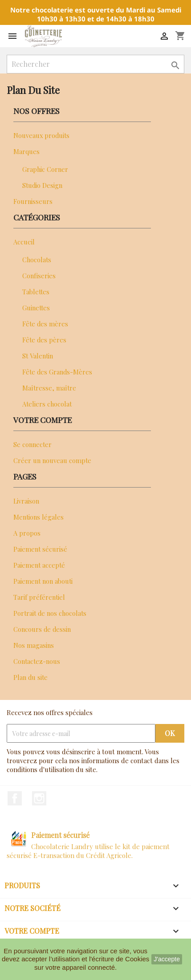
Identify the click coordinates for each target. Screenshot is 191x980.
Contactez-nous (37, 661)
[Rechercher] (95, 64)
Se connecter (33, 444)
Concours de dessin (42, 629)
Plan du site (30, 677)
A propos (27, 533)
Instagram (39, 798)
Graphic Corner (45, 169)
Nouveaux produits (41, 135)
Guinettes (36, 308)
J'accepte (167, 959)
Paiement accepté (39, 565)
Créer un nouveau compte (52, 460)
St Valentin (38, 356)
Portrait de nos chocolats (50, 613)
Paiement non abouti (43, 581)
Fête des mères (45, 324)
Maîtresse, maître (49, 388)
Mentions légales (39, 517)
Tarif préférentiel (39, 597)
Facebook (15, 798)
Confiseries (39, 276)
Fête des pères (44, 340)
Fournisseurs (33, 201)
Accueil (24, 242)
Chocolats (37, 260)
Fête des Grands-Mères (57, 372)
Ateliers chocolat (47, 404)
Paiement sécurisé (40, 549)
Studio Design (42, 185)
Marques (26, 151)
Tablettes (36, 292)
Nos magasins (34, 645)
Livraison (26, 501)
